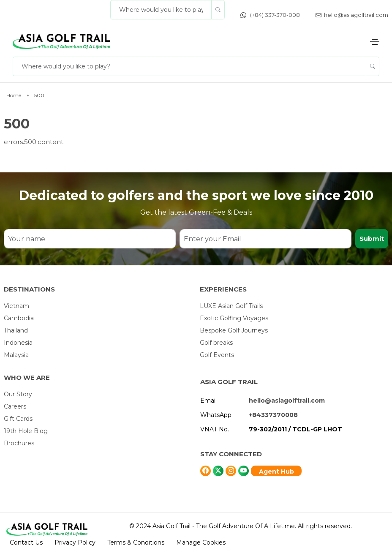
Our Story (18, 394)
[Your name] (90, 239)
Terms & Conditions (136, 542)
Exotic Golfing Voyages (234, 318)
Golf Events (217, 355)
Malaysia (16, 355)
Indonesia (18, 343)
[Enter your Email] (265, 239)
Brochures (19, 443)
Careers (15, 406)
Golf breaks (216, 343)
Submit (372, 238)
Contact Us (26, 542)
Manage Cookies (201, 542)
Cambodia (19, 318)
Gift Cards (18, 419)
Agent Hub (276, 472)
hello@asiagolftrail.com (352, 15)
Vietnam (16, 306)
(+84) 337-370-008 (270, 15)
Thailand (16, 330)
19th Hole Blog (26, 431)
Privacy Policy (75, 542)
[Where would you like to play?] (161, 10)
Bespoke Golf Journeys (234, 330)
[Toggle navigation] (375, 42)
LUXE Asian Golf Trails (231, 306)
